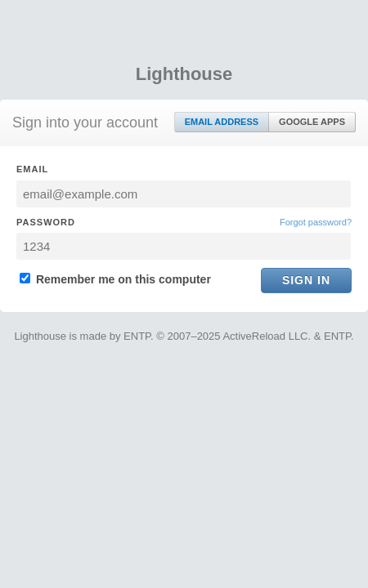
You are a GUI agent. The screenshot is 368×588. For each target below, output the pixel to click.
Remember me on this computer (115, 279)
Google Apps (312, 122)
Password (46, 222)
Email (32, 169)
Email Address (222, 122)
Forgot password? (316, 222)
